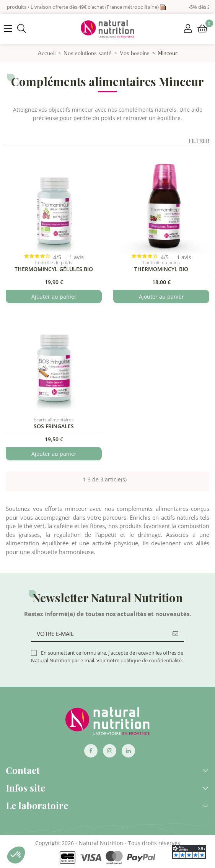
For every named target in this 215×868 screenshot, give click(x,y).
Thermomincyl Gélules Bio (54, 269)
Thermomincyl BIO (161, 269)
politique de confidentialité (151, 660)
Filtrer (199, 141)
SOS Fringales (54, 426)
